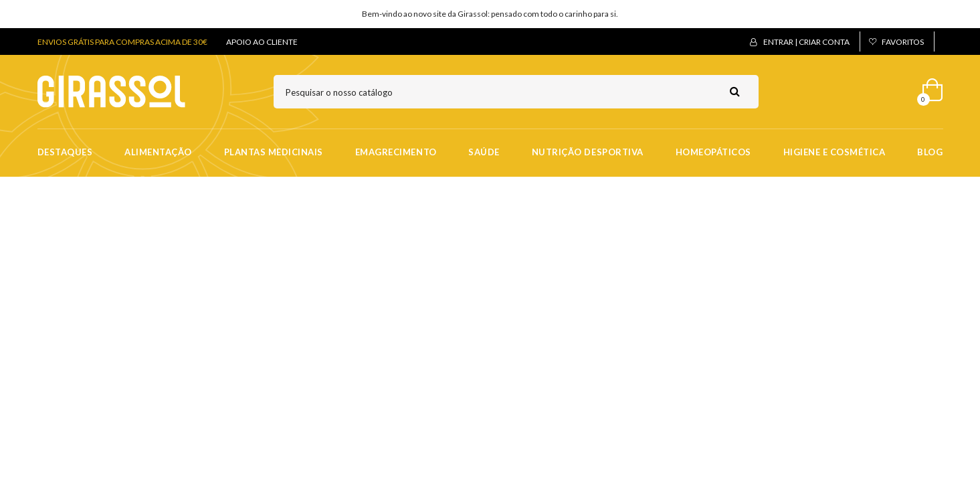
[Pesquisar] (516, 92)
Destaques (65, 152)
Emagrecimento (396, 152)
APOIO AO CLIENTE (262, 42)
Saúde (484, 152)
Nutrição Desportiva (588, 152)
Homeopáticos (713, 152)
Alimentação (158, 152)
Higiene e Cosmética (835, 152)
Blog (930, 152)
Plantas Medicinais (274, 152)
